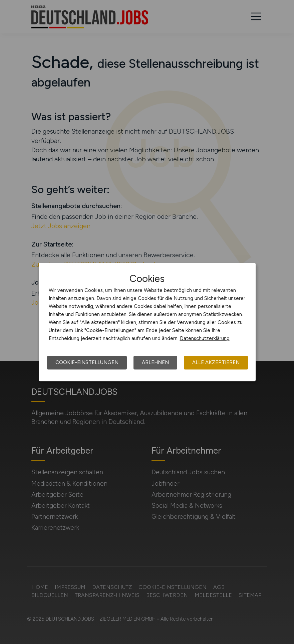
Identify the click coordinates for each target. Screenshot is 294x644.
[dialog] (147, 322)
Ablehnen (155, 362)
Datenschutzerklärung (205, 338)
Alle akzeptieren (216, 362)
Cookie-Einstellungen (87, 362)
